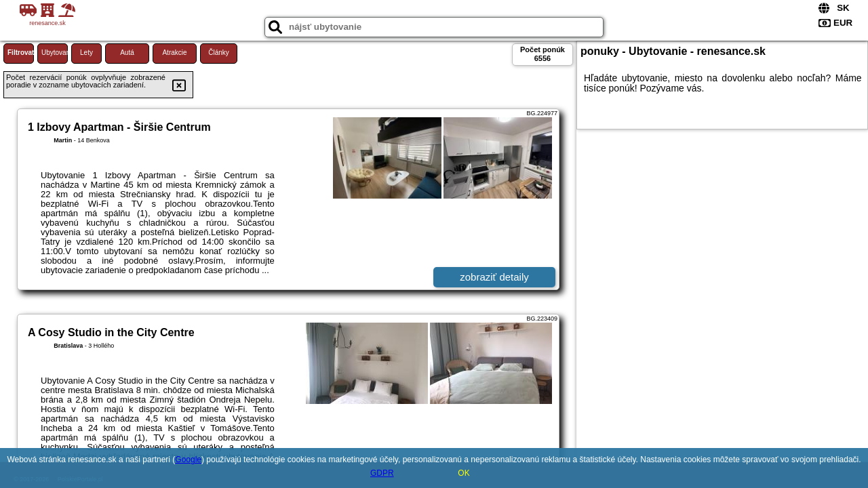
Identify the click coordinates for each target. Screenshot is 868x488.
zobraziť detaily (494, 277)
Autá (127, 53)
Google (188, 460)
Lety (86, 53)
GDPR (382, 473)
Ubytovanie (55, 53)
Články (219, 53)
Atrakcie (174, 53)
